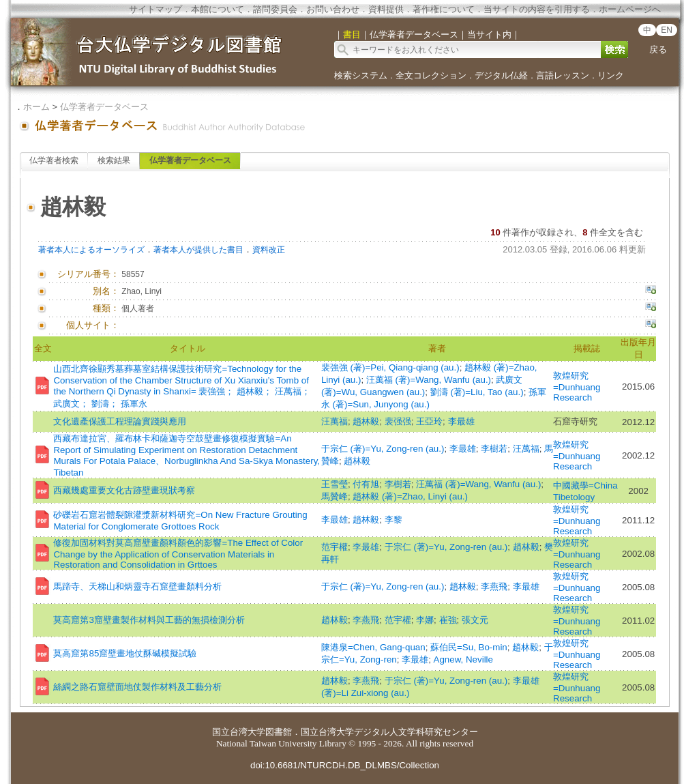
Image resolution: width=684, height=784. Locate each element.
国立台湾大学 (239, 732)
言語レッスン (563, 75)
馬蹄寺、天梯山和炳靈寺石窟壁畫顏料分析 (137, 586)
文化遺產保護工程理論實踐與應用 (120, 421)
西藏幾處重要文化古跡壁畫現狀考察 (124, 490)
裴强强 (398, 421)
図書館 (279, 732)
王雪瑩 (334, 484)
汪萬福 (334, 421)
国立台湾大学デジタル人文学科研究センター (389, 732)
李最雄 (461, 421)
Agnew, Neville (463, 659)
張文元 (475, 620)
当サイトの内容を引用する (537, 9)
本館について (218, 9)
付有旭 (366, 484)
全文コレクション (431, 75)
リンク (611, 75)
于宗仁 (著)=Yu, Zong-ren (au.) (383, 449)
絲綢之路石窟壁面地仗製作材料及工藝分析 (137, 687)
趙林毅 (366, 421)
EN (667, 30)
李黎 (393, 520)
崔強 (448, 620)
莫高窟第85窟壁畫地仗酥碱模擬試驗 (125, 653)
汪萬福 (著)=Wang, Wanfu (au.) (429, 380)
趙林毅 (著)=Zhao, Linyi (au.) (410, 496)
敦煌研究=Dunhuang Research (577, 387)
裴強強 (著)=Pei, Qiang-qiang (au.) (390, 367)
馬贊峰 (334, 496)
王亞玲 (429, 421)
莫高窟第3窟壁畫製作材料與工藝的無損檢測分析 (149, 620)
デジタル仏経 (501, 75)
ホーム (36, 107)
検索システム (361, 75)
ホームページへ (630, 9)
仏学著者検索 (54, 160)
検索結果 (114, 160)
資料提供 (386, 9)
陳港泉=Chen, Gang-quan (373, 647)
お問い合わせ (333, 9)
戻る (658, 49)
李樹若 (494, 449)
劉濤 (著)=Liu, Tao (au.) (477, 392)
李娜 (425, 620)
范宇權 (334, 547)
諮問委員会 (275, 9)
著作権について (444, 9)
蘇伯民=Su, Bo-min (469, 647)
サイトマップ (155, 9)
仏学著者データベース (104, 107)
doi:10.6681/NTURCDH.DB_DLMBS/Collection (345, 765)
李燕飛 (494, 586)
